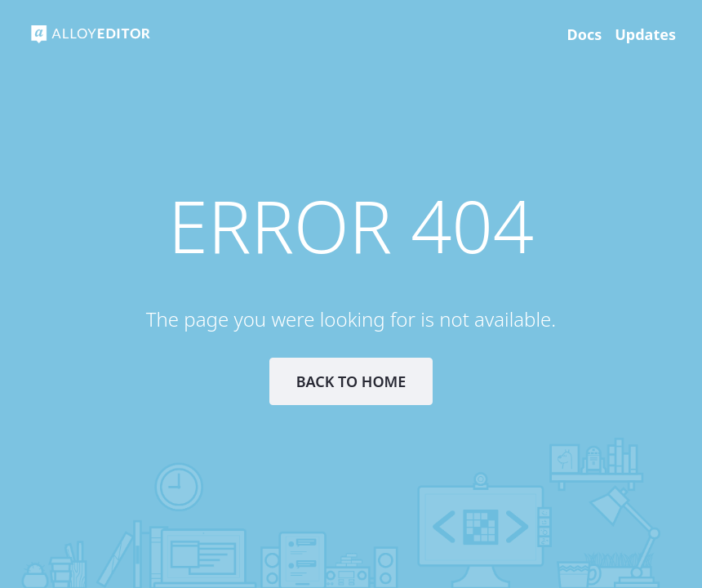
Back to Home (351, 381)
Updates (645, 34)
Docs (585, 34)
